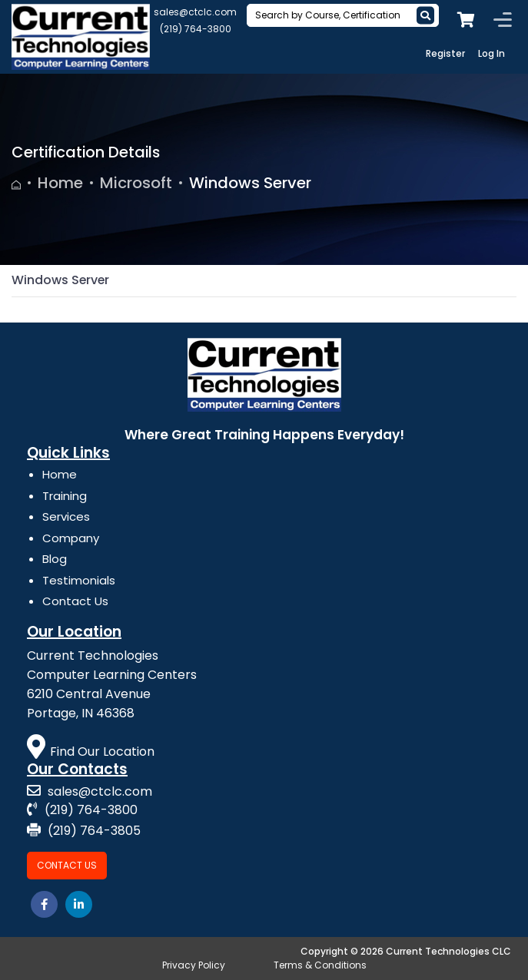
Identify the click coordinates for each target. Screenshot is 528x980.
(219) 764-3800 (196, 29)
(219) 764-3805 (84, 831)
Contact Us (75, 601)
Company (71, 538)
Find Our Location (91, 752)
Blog (55, 559)
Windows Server (250, 183)
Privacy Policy (194, 965)
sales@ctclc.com (195, 12)
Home (60, 183)
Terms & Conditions (320, 965)
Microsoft (136, 183)
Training (65, 496)
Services (66, 516)
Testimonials (79, 580)
